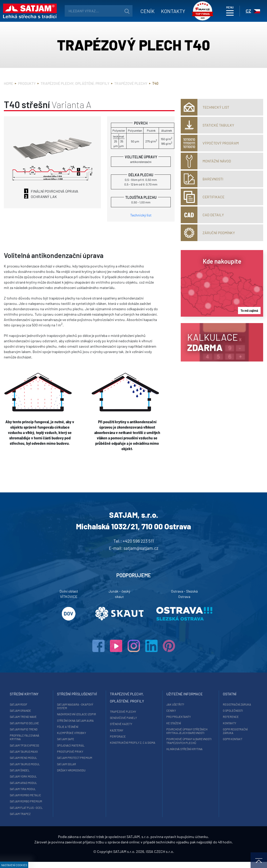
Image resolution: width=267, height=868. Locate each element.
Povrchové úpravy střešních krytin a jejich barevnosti (186, 731)
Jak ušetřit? (174, 704)
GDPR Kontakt (232, 739)
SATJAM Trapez (22, 814)
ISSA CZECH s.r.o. (160, 858)
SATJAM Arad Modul (26, 783)
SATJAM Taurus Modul (27, 764)
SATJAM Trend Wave (26, 717)
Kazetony (116, 730)
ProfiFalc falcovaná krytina (27, 737)
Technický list (141, 215)
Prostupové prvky (71, 752)
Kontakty (170, 11)
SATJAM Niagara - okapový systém (76, 706)
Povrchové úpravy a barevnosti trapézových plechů (188, 741)
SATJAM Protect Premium (75, 758)
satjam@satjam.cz (141, 548)
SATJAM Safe (66, 739)
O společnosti (232, 711)
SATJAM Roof (21, 704)
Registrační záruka (236, 704)
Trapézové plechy (131, 83)
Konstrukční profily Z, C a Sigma (132, 743)
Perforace (117, 736)
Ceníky (170, 711)
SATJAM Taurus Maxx (26, 752)
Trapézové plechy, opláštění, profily (75, 83)
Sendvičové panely (122, 718)
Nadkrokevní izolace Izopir (77, 714)
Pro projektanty (178, 717)
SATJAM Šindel (22, 770)
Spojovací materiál (71, 745)
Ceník (144, 11)
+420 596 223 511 (138, 541)
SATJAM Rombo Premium (28, 801)
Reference (230, 717)
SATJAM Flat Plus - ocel (28, 808)
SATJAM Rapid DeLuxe (27, 723)
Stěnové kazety (120, 724)
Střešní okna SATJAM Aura (76, 721)
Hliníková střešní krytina (183, 749)
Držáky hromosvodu (72, 770)
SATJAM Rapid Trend (26, 729)
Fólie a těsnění (68, 727)
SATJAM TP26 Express (27, 745)
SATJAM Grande (23, 711)
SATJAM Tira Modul (25, 789)
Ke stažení (173, 723)
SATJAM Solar (67, 764)
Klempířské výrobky (72, 733)
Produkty (27, 83)
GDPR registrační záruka (234, 731)
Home (8, 83)
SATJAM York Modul (26, 776)
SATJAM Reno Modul (26, 758)
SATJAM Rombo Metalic (28, 795)
